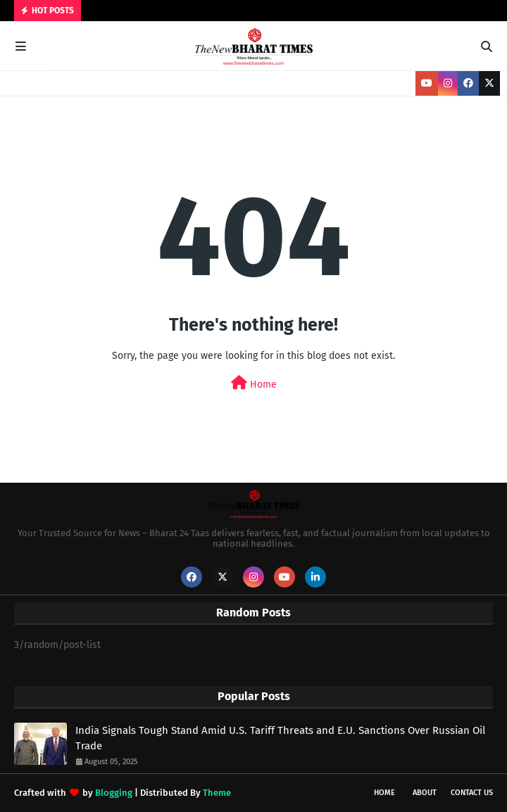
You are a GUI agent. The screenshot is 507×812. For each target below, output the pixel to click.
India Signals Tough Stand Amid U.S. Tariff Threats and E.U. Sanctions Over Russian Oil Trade (280, 738)
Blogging (114, 793)
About (425, 793)
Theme (217, 793)
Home (254, 383)
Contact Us (472, 793)
